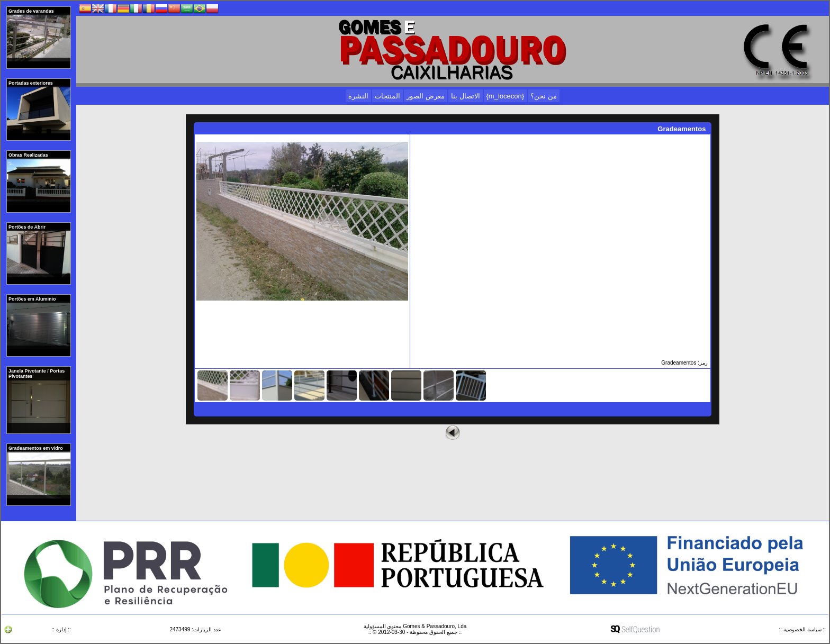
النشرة (358, 96)
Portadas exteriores (31, 83)
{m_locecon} (506, 96)
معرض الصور (426, 96)
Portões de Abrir (28, 227)
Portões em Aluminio (33, 299)
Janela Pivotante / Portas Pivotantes (37, 374)
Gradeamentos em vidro (36, 448)
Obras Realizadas (29, 155)
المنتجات (387, 96)
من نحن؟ (544, 96)
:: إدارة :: (61, 629)
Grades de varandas (32, 11)
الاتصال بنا (466, 96)
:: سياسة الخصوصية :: (802, 629)
